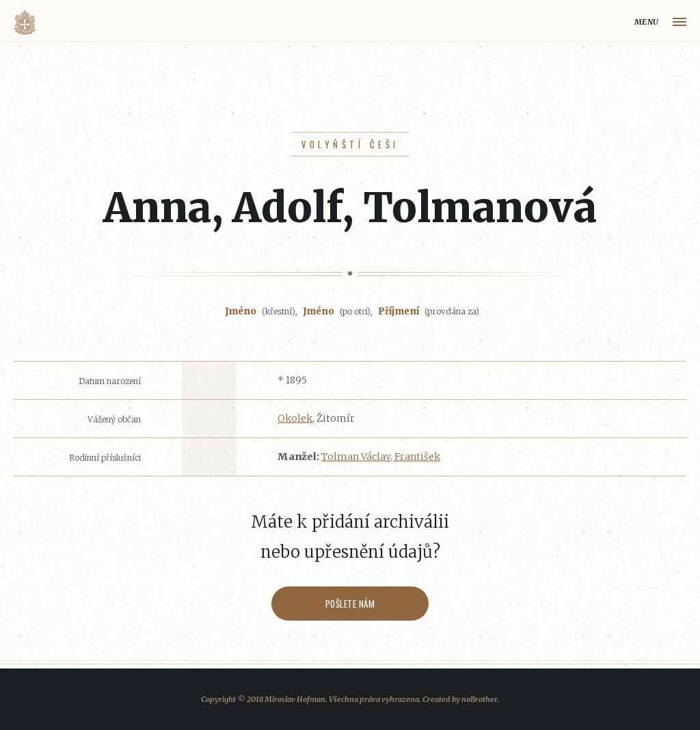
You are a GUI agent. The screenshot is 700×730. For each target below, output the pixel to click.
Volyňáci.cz (25, 22)
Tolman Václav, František (381, 457)
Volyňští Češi (350, 144)
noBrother (479, 699)
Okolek (295, 418)
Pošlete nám (350, 604)
